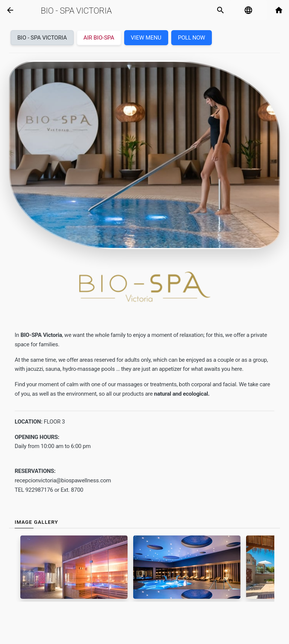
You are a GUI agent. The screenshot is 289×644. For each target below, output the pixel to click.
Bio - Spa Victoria (76, 11)
